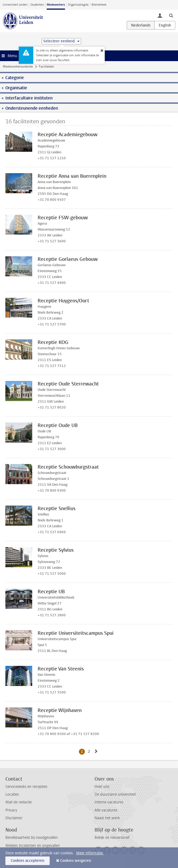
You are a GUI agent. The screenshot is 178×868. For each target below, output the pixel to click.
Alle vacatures (106, 810)
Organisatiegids (78, 5)
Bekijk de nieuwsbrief (112, 838)
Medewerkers (56, 5)
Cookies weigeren (76, 861)
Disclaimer (14, 818)
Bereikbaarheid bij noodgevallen (32, 838)
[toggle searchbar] (171, 15)
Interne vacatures (109, 802)
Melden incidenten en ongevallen (33, 846)
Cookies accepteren (28, 861)
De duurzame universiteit (115, 794)
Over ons (102, 787)
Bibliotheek (99, 5)
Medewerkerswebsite (18, 66)
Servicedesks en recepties (26, 787)
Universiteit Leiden (15, 5)
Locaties (12, 794)
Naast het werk (107, 818)
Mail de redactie (19, 802)
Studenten (37, 5)
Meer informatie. (90, 853)
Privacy (11, 810)
